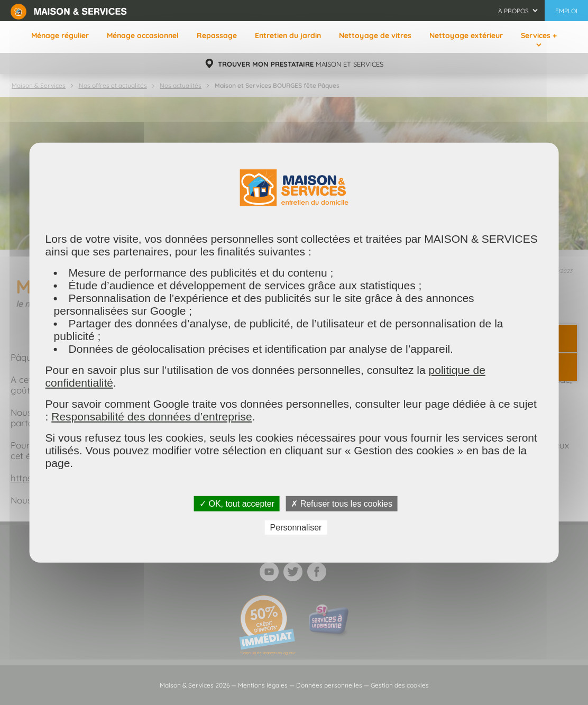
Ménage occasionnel (143, 35)
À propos (513, 11)
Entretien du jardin (288, 35)
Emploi (566, 11)
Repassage (217, 35)
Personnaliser (296, 528)
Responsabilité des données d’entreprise (151, 416)
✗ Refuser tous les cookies (342, 503)
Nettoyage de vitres (375, 35)
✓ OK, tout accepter (237, 503)
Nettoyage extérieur (466, 35)
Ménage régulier (60, 35)
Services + (539, 35)
